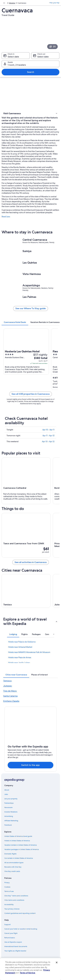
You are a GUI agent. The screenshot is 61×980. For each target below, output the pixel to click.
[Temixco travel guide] (26, 591)
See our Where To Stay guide (31, 308)
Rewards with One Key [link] (13, 867)
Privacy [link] (7, 883)
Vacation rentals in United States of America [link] (21, 845)
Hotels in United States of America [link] (17, 841)
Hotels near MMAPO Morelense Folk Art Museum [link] (29, 652)
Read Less (6, 217)
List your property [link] (11, 799)
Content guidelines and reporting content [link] (20, 913)
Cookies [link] (7, 887)
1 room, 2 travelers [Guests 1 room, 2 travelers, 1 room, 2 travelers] (17, 65)
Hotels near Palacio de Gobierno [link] (22, 642)
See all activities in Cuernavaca (31, 562)
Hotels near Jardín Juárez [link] (19, 663)
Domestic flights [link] (10, 854)
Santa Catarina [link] (10, 696)
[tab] (15, 322)
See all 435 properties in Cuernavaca (31, 394)
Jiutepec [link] (8, 686)
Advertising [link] (9, 816)
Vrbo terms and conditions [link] (14, 900)
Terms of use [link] (9, 891)
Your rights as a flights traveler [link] (15, 951)
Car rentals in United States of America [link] (19, 858)
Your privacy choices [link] (12, 909)
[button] (30, 113)
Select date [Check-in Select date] (13, 57)
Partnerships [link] (9, 803)
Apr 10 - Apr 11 (48, 430)
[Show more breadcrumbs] (4, 3)
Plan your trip (54, 3)
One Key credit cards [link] (12, 871)
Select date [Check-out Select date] (43, 57)
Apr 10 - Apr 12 (48, 441)
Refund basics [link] (10, 938)
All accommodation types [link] (14, 863)
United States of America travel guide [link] (18, 836)
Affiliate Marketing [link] (11, 821)
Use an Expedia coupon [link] (13, 942)
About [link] (7, 790)
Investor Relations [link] (11, 812)
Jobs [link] (6, 794)
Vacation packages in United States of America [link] (22, 849)
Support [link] (7, 924)
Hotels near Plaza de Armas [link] (20, 657)
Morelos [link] (12, 3)
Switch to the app (30, 765)
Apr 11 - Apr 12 (48, 436)
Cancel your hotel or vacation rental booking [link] (21, 929)
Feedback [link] (8, 825)
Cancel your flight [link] (11, 933)
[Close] (57, 962)
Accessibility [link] (9, 904)
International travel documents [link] (16, 946)
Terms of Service (27, 973)
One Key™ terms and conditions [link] (16, 896)
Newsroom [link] (8, 807)
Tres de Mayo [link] (10, 691)
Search (31, 72)
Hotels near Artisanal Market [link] (20, 647)
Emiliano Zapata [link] (11, 701)
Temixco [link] (7, 681)
